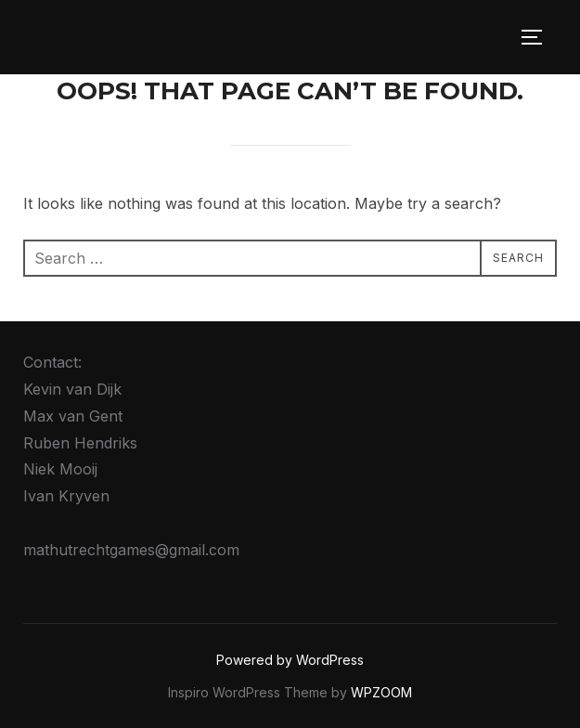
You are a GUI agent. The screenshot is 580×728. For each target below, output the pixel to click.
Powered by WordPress (290, 660)
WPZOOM (381, 692)
